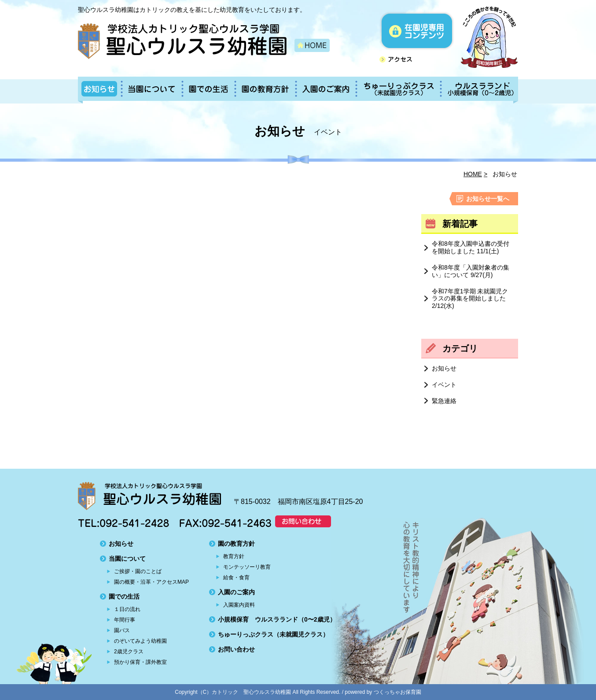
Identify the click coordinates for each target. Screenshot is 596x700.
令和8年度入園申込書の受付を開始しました (471, 247)
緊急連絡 (444, 401)
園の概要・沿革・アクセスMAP (151, 582)
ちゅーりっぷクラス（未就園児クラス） (273, 634)
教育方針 (234, 556)
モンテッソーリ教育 (247, 567)
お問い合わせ (236, 649)
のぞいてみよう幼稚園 (140, 641)
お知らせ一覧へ (488, 199)
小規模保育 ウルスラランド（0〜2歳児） (277, 619)
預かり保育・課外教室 (140, 662)
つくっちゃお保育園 (397, 692)
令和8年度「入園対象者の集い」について (471, 271)
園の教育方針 (236, 544)
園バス (122, 630)
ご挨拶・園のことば (138, 571)
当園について (127, 559)
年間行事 (125, 620)
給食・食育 (236, 578)
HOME (473, 174)
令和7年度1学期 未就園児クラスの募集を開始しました (470, 299)
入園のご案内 (236, 592)
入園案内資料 (239, 605)
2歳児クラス (129, 652)
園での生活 (124, 596)
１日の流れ (127, 609)
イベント (444, 385)
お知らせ (444, 368)
